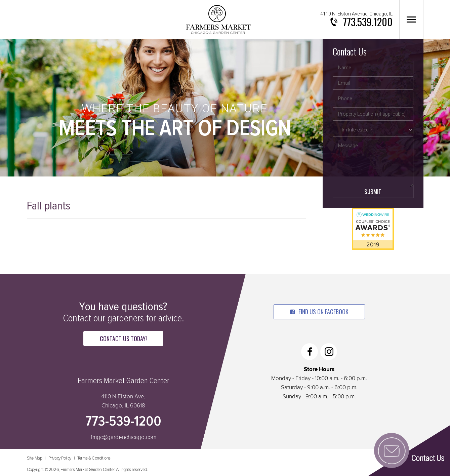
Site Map (35, 458)
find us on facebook (319, 312)
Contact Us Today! (123, 339)
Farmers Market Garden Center (219, 19)
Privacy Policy (60, 458)
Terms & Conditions (94, 458)
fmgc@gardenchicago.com (124, 438)
